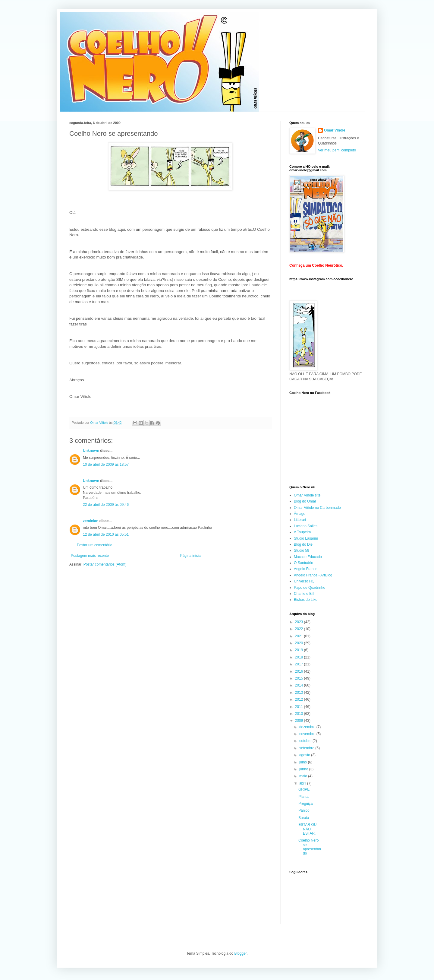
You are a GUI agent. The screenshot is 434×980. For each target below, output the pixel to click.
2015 (300, 678)
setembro (307, 748)
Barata (304, 818)
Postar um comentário (94, 545)
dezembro (308, 727)
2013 (300, 693)
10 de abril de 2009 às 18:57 (106, 465)
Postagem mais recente (90, 556)
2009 (300, 721)
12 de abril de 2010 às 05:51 (106, 534)
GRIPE (304, 789)
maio (304, 776)
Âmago (300, 514)
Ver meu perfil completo (337, 150)
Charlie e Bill (304, 594)
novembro (308, 734)
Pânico (304, 810)
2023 (300, 622)
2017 (300, 664)
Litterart (300, 520)
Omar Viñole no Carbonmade (317, 508)
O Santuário (303, 563)
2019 (300, 650)
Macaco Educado (308, 557)
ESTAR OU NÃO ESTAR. (307, 829)
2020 (300, 643)
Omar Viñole (335, 130)
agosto (305, 755)
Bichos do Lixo (306, 600)
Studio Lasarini (306, 538)
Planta (303, 797)
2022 (300, 629)
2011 (300, 707)
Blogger (241, 953)
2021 (300, 636)
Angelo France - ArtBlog (313, 575)
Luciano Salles (306, 526)
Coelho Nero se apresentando (310, 847)
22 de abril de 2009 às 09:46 (106, 505)
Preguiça (305, 804)
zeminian (91, 521)
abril (303, 783)
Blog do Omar (305, 501)
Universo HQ (304, 581)
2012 (300, 699)
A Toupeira (302, 532)
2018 (300, 657)
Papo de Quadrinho (310, 588)
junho (304, 769)
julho (304, 762)
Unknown (91, 451)
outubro (306, 741)
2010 (300, 714)
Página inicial (191, 556)
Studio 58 (302, 550)
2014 (300, 685)
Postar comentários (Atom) (105, 564)
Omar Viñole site (307, 495)
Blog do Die (303, 544)
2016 (300, 671)
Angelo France (306, 569)
